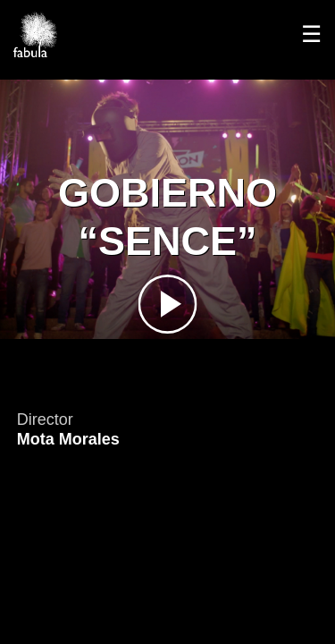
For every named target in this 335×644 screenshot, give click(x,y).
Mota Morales (68, 439)
